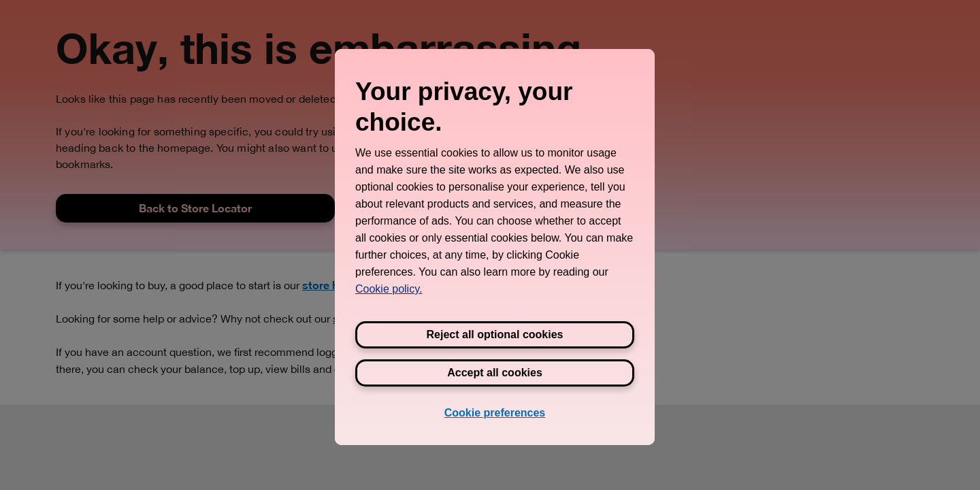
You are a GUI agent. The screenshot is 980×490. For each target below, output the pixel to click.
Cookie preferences (495, 413)
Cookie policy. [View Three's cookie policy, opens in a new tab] (389, 289)
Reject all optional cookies (495, 334)
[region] (495, 247)
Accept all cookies (495, 373)
